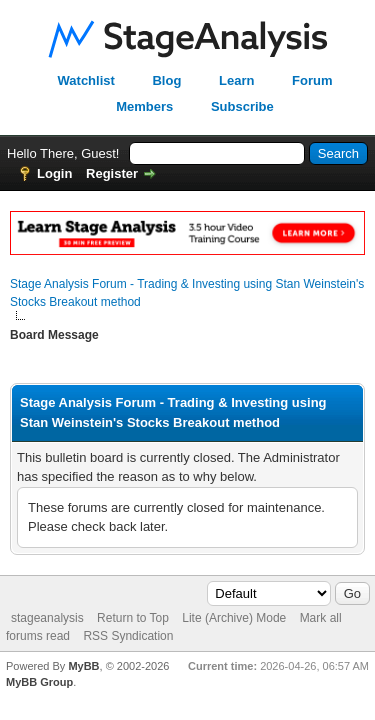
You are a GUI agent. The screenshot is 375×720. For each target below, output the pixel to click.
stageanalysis (47, 618)
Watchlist (86, 80)
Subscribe (242, 106)
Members (144, 106)
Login (54, 173)
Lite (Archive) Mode (234, 618)
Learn (236, 80)
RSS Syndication (128, 636)
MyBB (83, 666)
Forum (312, 80)
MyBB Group (39, 682)
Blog (166, 80)
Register (112, 173)
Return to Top (133, 618)
